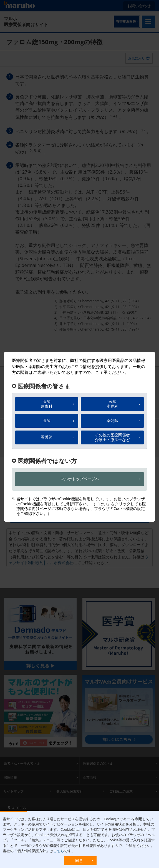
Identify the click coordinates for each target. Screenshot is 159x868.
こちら (59, 851)
